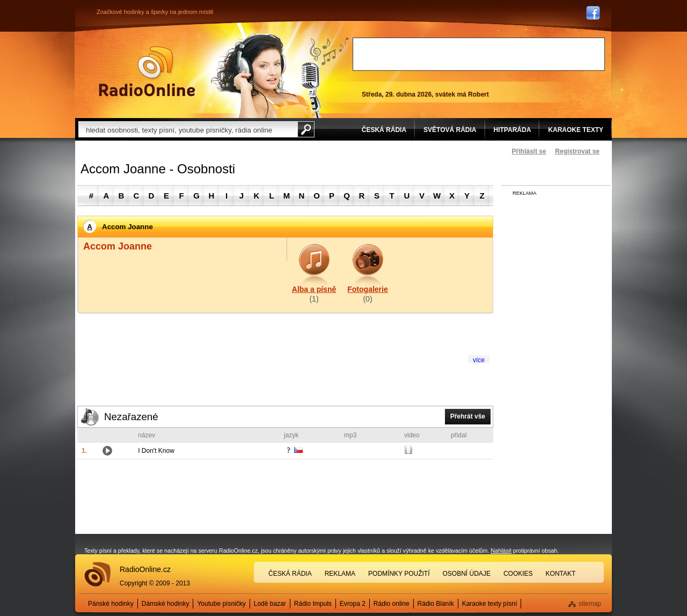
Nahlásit (501, 551)
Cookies (518, 574)
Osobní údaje (467, 574)
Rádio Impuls (313, 604)
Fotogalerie (367, 289)
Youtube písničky (221, 604)
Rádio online (392, 604)
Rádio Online (147, 71)
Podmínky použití (399, 574)
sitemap (590, 604)
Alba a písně (314, 289)
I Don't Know (156, 451)
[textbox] (188, 129)
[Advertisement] (479, 54)
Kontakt (561, 574)
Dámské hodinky (166, 604)
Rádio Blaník (436, 604)
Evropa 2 (353, 604)
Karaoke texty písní (490, 604)
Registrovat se (577, 151)
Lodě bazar (270, 604)
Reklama (340, 574)
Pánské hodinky (111, 604)
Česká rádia (290, 574)
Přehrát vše (468, 416)
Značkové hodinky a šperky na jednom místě (155, 12)
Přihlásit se (529, 151)
